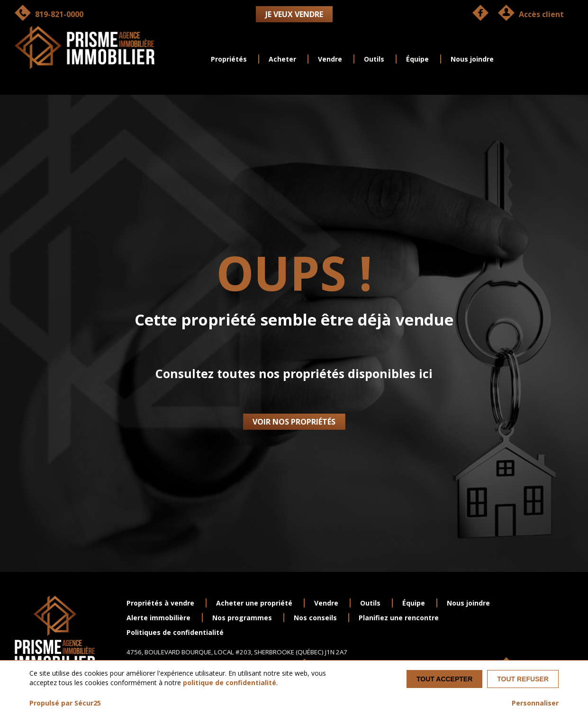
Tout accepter (444, 679)
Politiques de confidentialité (175, 632)
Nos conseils (315, 618)
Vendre (330, 59)
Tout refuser (523, 679)
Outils (374, 59)
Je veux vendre (294, 14)
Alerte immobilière (158, 618)
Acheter (282, 59)
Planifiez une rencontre (399, 618)
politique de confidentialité (230, 683)
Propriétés (229, 59)
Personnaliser (535, 703)
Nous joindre (472, 59)
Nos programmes (242, 618)
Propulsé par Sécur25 (65, 703)
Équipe (417, 59)
